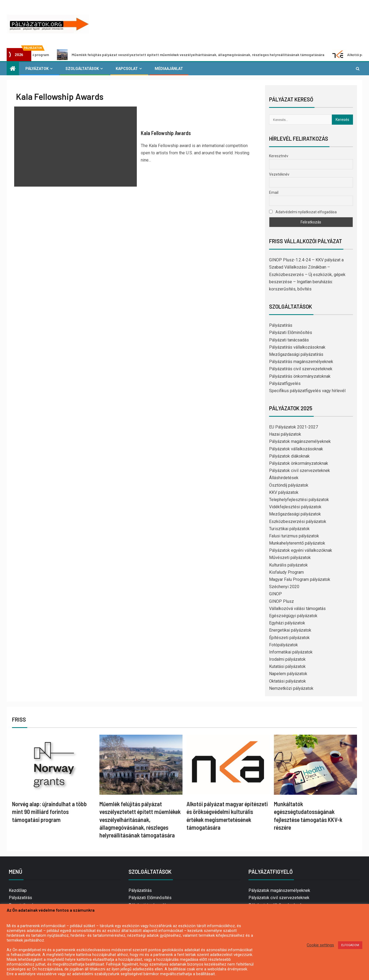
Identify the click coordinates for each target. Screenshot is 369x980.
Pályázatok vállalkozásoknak (296, 449)
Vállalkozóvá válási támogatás (297, 609)
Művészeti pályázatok (290, 558)
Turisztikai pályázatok (289, 529)
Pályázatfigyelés (285, 383)
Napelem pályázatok (288, 674)
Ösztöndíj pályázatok (289, 485)
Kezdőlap (18, 890)
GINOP (275, 594)
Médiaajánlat (169, 69)
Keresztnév (279, 156)
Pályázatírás (281, 325)
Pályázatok (37, 69)
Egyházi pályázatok (287, 623)
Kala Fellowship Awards (166, 133)
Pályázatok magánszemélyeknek (300, 441)
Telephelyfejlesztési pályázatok (299, 500)
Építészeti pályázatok (289, 638)
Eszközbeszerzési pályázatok (298, 522)
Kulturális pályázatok (288, 565)
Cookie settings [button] (320, 945)
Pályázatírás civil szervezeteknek (301, 369)
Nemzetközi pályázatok (291, 688)
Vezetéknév (279, 174)
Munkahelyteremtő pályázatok (297, 543)
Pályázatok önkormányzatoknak (299, 463)
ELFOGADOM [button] (350, 945)
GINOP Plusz (281, 601)
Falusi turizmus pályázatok (294, 536)
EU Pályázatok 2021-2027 (294, 427)
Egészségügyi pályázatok (293, 616)
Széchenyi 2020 (284, 587)
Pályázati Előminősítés (291, 332)
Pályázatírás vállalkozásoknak (297, 347)
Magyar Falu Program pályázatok (300, 579)
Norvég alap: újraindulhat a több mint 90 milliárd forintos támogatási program (49, 812)
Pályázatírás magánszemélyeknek (301, 362)
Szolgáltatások (82, 69)
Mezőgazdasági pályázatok (295, 514)
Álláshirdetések (284, 478)
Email (274, 192)
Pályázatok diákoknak (289, 456)
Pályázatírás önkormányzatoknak (300, 376)
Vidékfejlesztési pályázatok (295, 507)
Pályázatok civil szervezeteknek (300, 471)
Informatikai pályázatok (291, 652)
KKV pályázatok (284, 492)
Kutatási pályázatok (287, 666)
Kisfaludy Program (286, 572)
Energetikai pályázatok (290, 630)
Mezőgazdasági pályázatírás (296, 354)
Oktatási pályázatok (288, 681)
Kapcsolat (127, 69)
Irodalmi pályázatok (287, 659)
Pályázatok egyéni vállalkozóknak (301, 550)
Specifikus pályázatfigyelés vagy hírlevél (307, 391)
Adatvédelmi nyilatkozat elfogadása (303, 212)
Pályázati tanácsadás (289, 340)
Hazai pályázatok (285, 434)
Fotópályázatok (283, 645)
